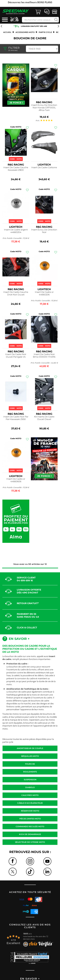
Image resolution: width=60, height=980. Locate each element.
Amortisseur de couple (30, 748)
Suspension (30, 780)
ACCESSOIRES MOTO (25, 32)
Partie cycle (45, 32)
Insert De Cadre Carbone (44, 167)
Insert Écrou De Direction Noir (44, 231)
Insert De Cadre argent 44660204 (16, 231)
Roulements (30, 772)
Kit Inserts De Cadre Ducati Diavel (44, 418)
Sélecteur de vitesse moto (30, 842)
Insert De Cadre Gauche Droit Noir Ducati (16, 293)
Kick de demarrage (30, 834)
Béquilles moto (30, 756)
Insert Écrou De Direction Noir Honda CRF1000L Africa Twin (44, 108)
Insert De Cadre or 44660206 (44, 293)
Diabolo (30, 787)
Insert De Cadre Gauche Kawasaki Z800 (16, 169)
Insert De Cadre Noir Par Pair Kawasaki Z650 (16, 418)
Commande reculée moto (30, 827)
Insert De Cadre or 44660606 (16, 480)
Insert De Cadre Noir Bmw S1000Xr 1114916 (44, 355)
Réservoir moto (30, 811)
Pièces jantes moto (30, 819)
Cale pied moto (30, 795)
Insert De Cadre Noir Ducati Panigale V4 (16, 355)
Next (59, 5)
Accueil (7, 32)
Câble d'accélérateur (30, 803)
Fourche (30, 764)
